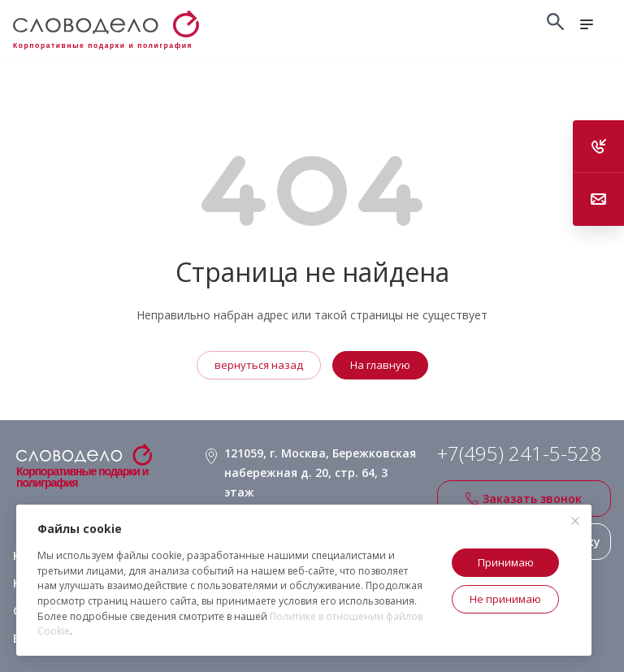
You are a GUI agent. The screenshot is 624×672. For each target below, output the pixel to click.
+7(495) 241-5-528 (519, 453)
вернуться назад (259, 365)
